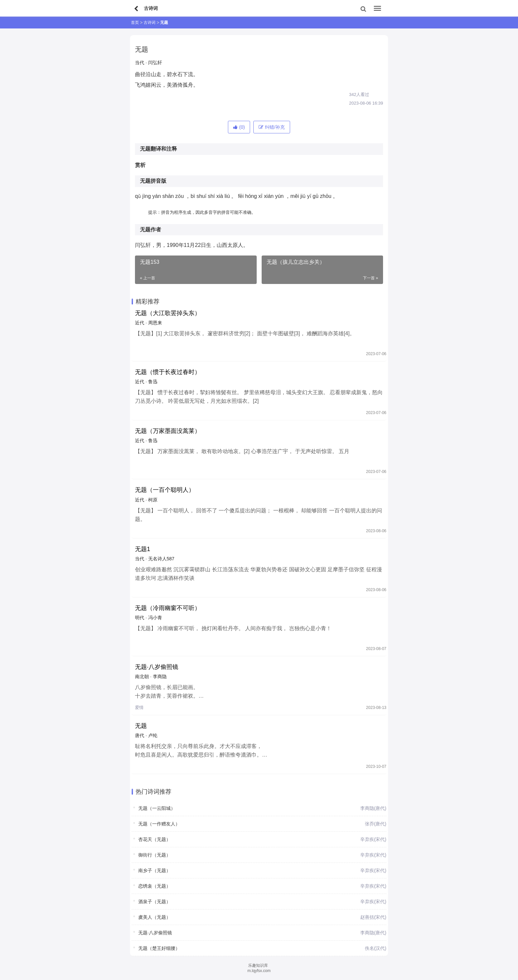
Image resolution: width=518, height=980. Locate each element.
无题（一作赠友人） (159, 824)
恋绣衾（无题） (154, 886)
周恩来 (155, 323)
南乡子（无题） (154, 870)
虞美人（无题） (154, 917)
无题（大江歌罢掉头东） (168, 313)
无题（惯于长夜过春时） (168, 372)
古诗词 (150, 23)
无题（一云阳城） (157, 808)
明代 (140, 618)
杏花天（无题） (154, 839)
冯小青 (155, 618)
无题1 (143, 549)
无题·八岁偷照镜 (157, 667)
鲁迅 (153, 382)
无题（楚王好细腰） (159, 948)
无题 (141, 726)
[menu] (377, 8)
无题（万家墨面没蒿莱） (168, 431)
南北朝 (142, 677)
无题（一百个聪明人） (165, 490)
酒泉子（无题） (154, 902)
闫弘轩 (155, 63)
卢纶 (153, 735)
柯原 (153, 500)
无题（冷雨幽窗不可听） (168, 608)
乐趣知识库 (258, 965)
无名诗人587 (161, 559)
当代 (140, 63)
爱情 (139, 707)
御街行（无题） (154, 855)
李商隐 (160, 677)
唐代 (140, 735)
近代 (140, 323)
